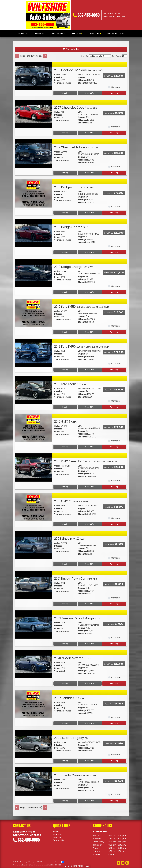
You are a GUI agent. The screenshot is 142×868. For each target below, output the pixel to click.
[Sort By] (100, 56)
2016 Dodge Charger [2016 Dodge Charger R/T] (71, 227)
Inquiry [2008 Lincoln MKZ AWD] (65, 564)
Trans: (57, 83)
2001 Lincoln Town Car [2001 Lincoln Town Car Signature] (76, 579)
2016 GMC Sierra (66, 422)
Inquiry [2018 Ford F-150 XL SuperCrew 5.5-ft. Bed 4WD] (65, 370)
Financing (114, 93)
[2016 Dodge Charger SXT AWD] (34, 193)
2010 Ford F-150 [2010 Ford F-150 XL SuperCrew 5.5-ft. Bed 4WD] (81, 307)
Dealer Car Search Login (21, 862)
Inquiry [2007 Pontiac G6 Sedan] (65, 723)
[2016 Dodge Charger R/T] (34, 233)
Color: (57, 75)
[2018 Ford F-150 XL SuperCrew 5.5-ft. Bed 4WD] (34, 353)
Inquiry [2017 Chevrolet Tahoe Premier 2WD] (65, 173)
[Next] (45, 56)
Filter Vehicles (71, 49)
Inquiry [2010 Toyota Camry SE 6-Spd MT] (65, 801)
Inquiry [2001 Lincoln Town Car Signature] (65, 604)
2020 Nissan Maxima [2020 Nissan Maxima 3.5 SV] (72, 658)
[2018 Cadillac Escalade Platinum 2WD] (34, 76)
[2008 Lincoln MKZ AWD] (34, 545)
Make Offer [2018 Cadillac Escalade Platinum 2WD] (90, 93)
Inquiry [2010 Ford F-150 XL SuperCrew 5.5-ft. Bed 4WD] (65, 332)
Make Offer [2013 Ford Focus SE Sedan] (90, 407)
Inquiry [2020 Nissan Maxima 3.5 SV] (65, 683)
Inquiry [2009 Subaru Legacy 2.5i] (65, 761)
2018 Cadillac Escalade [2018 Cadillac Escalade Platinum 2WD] (78, 70)
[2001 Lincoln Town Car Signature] (34, 584)
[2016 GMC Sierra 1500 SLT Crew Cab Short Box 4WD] (34, 467)
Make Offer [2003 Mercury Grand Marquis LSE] (90, 644)
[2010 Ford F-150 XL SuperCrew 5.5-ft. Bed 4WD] (34, 313)
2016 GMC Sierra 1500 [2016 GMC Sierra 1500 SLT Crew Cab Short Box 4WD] (85, 461)
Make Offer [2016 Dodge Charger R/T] (90, 252)
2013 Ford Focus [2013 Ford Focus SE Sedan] (71, 384)
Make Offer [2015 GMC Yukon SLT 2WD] (90, 524)
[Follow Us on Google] (127, 863)
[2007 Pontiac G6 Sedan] (34, 704)
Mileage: (82, 80)
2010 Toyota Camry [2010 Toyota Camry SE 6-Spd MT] (75, 775)
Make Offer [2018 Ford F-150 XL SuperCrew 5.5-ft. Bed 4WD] (90, 370)
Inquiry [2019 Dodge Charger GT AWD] (65, 292)
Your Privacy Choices (55, 862)
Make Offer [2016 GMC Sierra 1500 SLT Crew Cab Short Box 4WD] (90, 487)
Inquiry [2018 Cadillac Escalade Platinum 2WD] (65, 93)
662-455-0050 (89, 15)
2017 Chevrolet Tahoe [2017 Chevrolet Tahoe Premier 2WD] (77, 147)
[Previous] (17, 56)
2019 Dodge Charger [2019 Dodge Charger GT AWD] (74, 267)
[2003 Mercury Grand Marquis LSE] (34, 624)
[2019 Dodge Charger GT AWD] (34, 273)
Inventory (57, 834)
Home (56, 831)
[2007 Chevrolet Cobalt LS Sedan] (34, 114)
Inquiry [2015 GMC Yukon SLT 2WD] (65, 524)
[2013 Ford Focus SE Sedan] (34, 390)
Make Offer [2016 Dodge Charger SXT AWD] (90, 213)
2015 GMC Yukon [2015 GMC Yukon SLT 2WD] (71, 501)
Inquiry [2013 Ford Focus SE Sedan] (65, 407)
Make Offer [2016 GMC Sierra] (90, 447)
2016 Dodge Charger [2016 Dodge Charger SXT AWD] (74, 187)
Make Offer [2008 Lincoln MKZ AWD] (90, 564)
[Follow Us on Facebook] (118, 863)
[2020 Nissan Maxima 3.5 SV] (34, 664)
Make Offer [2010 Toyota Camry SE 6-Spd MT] (90, 801)
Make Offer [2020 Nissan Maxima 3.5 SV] (90, 683)
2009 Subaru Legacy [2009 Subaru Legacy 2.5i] (71, 738)
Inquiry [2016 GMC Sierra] (65, 447)
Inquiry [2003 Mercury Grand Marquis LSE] (65, 644)
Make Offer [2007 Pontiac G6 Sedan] (90, 723)
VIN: (80, 75)
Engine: (82, 77)
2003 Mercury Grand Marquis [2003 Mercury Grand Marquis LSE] (77, 618)
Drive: (57, 80)
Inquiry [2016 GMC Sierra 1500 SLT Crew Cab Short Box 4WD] (65, 487)
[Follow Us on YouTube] (123, 863)
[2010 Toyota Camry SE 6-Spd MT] (34, 781)
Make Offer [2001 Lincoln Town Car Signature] (90, 604)
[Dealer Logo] (48, 15)
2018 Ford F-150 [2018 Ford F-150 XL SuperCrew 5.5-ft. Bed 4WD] (81, 347)
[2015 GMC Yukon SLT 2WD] (34, 507)
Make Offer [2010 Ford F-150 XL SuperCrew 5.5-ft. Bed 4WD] (90, 332)
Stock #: (82, 83)
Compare (116, 87)
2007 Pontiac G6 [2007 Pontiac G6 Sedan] (70, 698)
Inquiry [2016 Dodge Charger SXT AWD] (65, 213)
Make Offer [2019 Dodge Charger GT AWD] (90, 292)
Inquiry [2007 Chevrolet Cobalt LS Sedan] (65, 133)
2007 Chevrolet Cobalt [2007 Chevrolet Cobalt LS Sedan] (75, 108)
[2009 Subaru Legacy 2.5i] (34, 744)
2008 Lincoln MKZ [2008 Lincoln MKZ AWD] (69, 539)
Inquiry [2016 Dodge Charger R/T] (65, 252)
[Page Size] (124, 56)
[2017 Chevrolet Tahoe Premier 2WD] (34, 153)
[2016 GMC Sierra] (34, 428)
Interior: (58, 77)
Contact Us (58, 840)
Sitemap (43, 862)
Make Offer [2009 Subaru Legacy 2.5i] (90, 761)
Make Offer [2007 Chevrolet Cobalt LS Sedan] (90, 133)
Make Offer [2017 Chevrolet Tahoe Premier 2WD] (90, 173)
